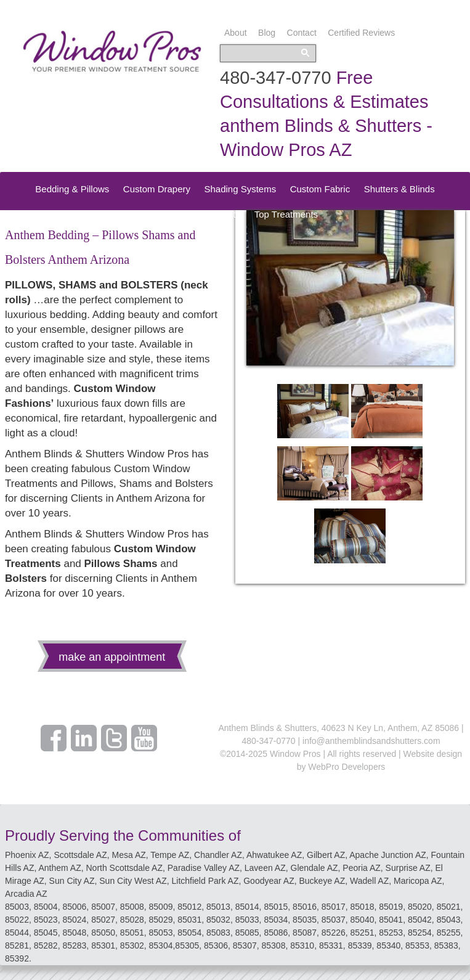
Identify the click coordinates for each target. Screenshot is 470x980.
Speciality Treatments (196, 214)
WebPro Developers (346, 767)
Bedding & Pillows (72, 189)
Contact (302, 33)
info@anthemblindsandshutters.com (371, 741)
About (236, 33)
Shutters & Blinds (399, 189)
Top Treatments (286, 214)
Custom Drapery (157, 189)
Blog (267, 33)
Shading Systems (240, 189)
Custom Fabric (320, 189)
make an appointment (112, 657)
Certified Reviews (361, 33)
